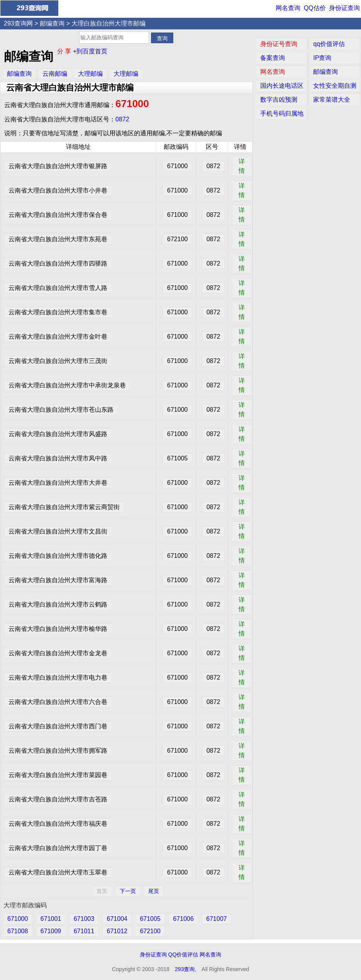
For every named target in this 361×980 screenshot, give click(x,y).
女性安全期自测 (335, 86)
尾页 (154, 891)
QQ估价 (315, 8)
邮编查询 (52, 23)
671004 (117, 919)
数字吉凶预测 (279, 100)
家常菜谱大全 (332, 100)
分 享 (65, 51)
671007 (216, 919)
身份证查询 (344, 8)
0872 (122, 119)
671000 (132, 104)
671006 (183, 919)
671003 (84, 919)
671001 (51, 919)
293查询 (185, 969)
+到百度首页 (90, 51)
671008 (18, 931)
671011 (84, 931)
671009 (51, 931)
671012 (117, 931)
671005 (150, 919)
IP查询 (322, 58)
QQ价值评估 (183, 954)
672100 (150, 931)
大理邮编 (90, 74)
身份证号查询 (279, 44)
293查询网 (18, 23)
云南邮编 (55, 74)
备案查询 (273, 58)
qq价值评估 (329, 44)
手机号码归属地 (282, 113)
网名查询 (288, 8)
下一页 (128, 891)
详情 (242, 166)
